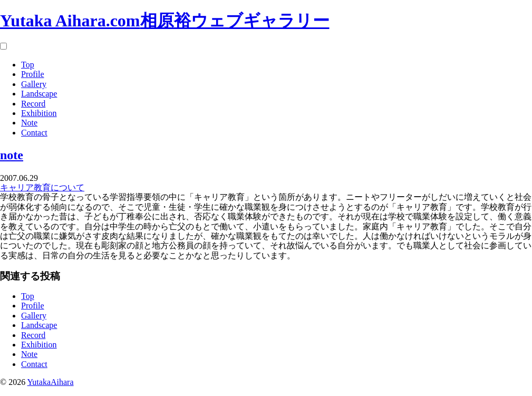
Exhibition (39, 113)
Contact (34, 133)
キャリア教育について (42, 187)
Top (28, 65)
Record (33, 104)
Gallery (34, 84)
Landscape (39, 94)
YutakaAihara (51, 382)
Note (29, 123)
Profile (33, 74)
